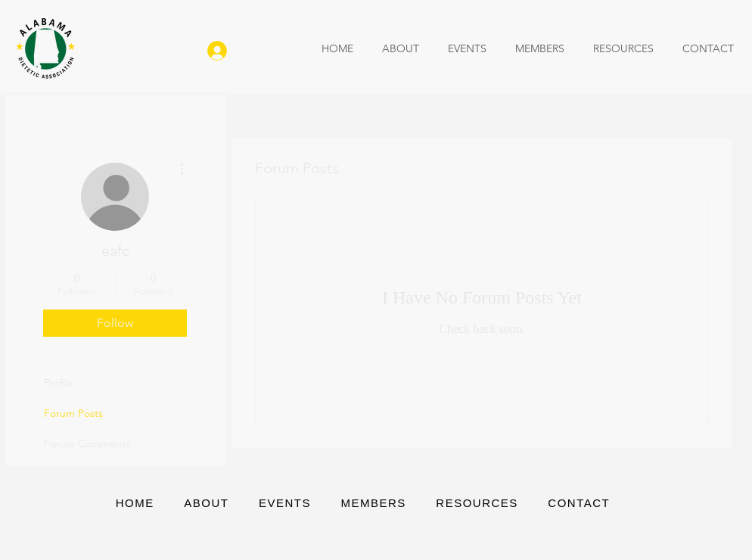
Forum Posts (73, 413)
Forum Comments (87, 443)
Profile (59, 383)
